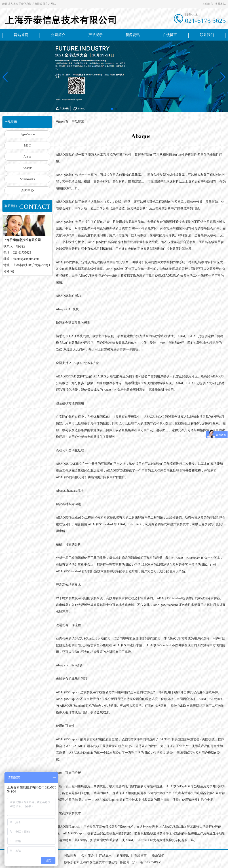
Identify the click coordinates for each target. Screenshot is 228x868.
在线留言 (208, 4)
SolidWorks (27, 179)
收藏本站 (220, 4)
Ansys (27, 157)
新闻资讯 (133, 35)
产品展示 (95, 35)
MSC (27, 145)
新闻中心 (27, 190)
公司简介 (58, 35)
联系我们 (207, 35)
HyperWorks (27, 134)
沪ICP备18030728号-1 (147, 862)
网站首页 (21, 35)
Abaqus (27, 168)
